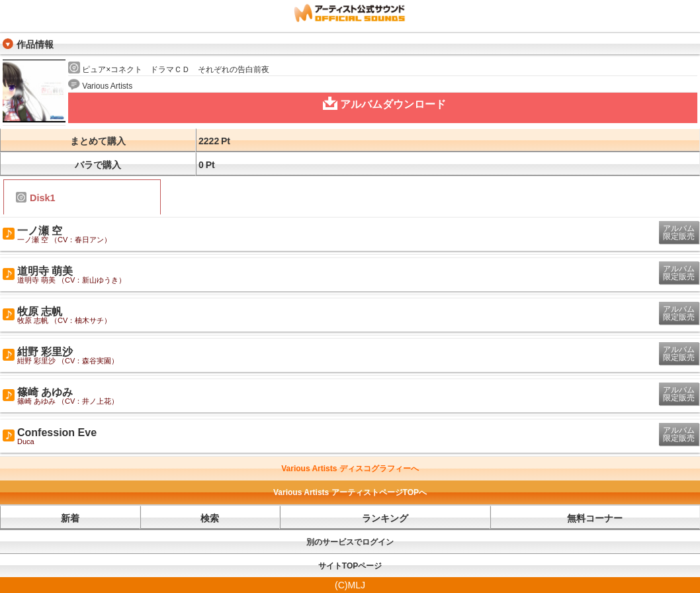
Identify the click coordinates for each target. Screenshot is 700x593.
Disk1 (35, 198)
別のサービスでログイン (350, 542)
